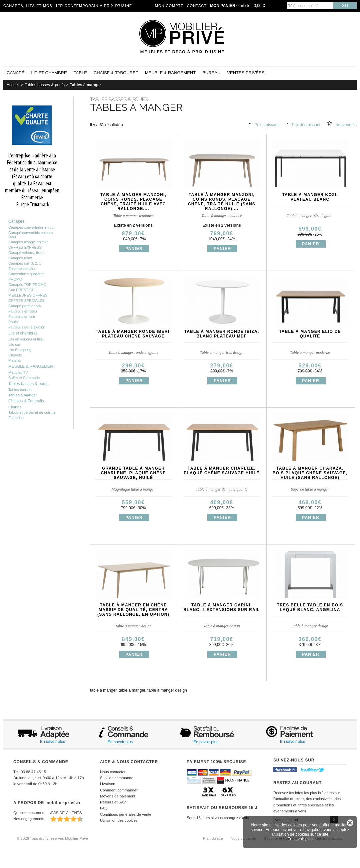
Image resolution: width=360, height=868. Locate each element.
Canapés (16, 221)
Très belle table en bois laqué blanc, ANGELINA (310, 607)
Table (80, 73)
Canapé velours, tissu (26, 253)
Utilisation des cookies (119, 820)
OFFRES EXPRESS (25, 247)
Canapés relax (20, 258)
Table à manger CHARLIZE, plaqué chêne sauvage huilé (222, 471)
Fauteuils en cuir (22, 317)
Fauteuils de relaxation (27, 327)
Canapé (15, 73)
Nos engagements (29, 819)
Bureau (211, 73)
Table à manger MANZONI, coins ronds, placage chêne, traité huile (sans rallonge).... (222, 202)
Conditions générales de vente (126, 814)
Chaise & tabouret (116, 73)
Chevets (15, 355)
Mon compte (169, 6)
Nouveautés (346, 125)
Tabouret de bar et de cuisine (32, 412)
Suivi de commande (117, 778)
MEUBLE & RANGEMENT (32, 366)
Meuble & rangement (170, 73)
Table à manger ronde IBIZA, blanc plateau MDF (222, 334)
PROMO (15, 279)
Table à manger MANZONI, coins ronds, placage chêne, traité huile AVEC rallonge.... (133, 202)
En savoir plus (300, 839)
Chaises (15, 407)
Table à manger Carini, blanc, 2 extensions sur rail (222, 607)
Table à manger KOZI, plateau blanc (310, 197)
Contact (197, 6)
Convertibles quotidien (26, 274)
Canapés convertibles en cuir (32, 227)
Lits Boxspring (20, 350)
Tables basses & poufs (45, 85)
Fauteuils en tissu (23, 311)
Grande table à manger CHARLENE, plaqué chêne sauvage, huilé (133, 473)
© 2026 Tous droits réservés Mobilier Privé (52, 838)
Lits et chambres (23, 333)
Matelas (15, 360)
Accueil (13, 85)
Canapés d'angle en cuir (28, 242)
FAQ (104, 808)
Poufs (13, 322)
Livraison (108, 784)
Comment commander (119, 790)
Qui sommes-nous (29, 813)
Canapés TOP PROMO (27, 285)
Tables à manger (85, 85)
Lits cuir (15, 344)
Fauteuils (16, 418)
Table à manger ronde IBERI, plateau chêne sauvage (133, 334)
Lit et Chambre (49, 73)
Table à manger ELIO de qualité (310, 334)
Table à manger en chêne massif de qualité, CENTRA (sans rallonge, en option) (133, 610)
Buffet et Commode (24, 378)
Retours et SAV (113, 802)
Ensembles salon (22, 269)
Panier (134, 249)
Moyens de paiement (118, 796)
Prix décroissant (306, 125)
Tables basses (20, 390)
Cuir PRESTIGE (21, 290)
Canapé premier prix (25, 306)
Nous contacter (113, 772)
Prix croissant (267, 125)
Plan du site (213, 838)
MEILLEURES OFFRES (28, 295)
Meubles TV (18, 372)
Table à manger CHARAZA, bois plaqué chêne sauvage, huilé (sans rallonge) (310, 473)
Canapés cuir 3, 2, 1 (25, 263)
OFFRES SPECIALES (26, 301)
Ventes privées (246, 73)
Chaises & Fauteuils (26, 401)
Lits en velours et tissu (26, 339)
